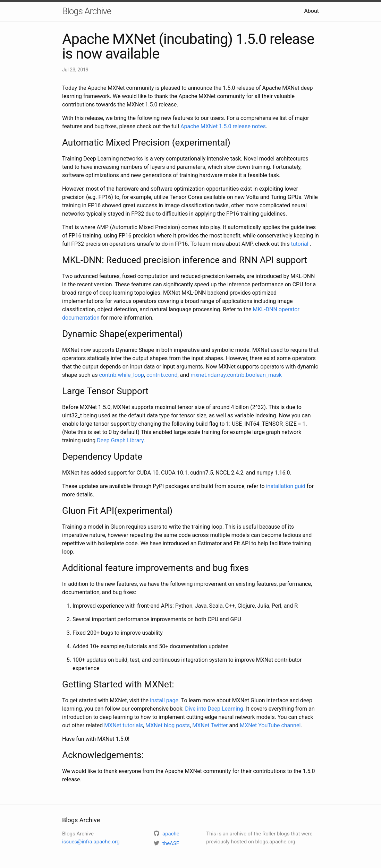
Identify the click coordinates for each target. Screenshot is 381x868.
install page (164, 700)
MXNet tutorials (124, 725)
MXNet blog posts (168, 725)
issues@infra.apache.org (91, 842)
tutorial (300, 244)
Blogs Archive (87, 11)
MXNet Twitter (210, 725)
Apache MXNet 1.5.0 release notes (223, 126)
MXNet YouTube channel (270, 725)
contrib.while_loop (121, 375)
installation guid (286, 486)
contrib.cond (162, 375)
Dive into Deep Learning (214, 709)
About (311, 11)
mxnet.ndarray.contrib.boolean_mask (236, 375)
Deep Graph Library (120, 440)
